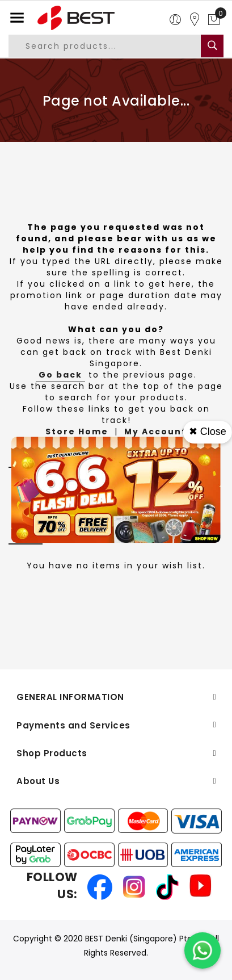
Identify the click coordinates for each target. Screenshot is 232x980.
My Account (155, 432)
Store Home (77, 432)
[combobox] (113, 46)
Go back (60, 375)
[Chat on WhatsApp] (203, 950)
